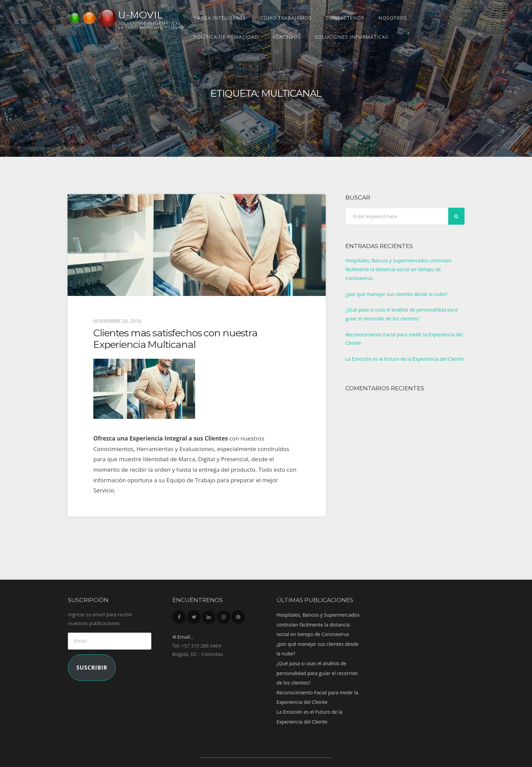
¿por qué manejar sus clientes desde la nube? (397, 294)
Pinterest (238, 615)
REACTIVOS (287, 37)
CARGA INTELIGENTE (220, 18)
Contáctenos (345, 18)
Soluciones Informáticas (352, 37)
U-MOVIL (141, 15)
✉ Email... (183, 637)
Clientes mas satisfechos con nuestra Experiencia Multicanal (175, 339)
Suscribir (92, 668)
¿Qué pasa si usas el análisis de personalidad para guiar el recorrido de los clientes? (317, 673)
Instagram (224, 615)
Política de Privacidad (226, 37)
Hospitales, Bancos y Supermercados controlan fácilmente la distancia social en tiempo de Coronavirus (398, 269)
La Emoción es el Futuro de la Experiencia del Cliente (405, 359)
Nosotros (393, 18)
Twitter (194, 615)
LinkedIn (209, 615)
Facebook (179, 615)
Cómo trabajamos (286, 18)
